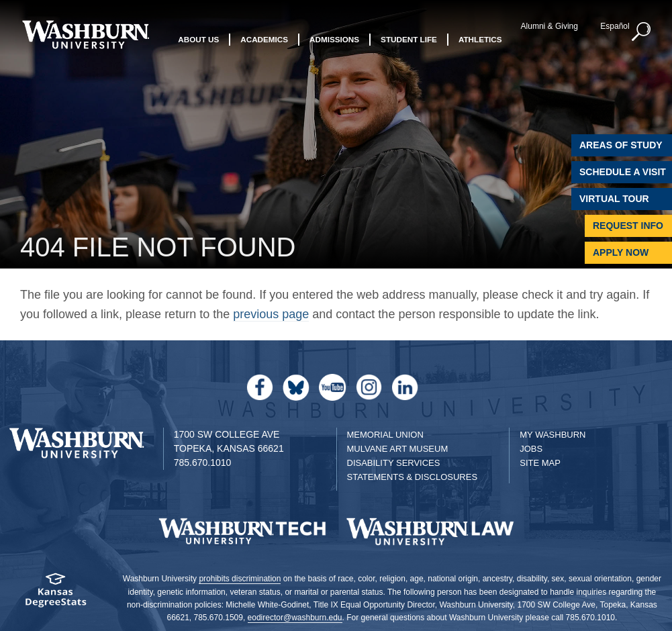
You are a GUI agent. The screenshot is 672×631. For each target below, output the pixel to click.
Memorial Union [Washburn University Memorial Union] (385, 435)
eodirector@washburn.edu (295, 618)
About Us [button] (198, 39)
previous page (271, 314)
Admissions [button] (334, 39)
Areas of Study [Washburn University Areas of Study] (621, 145)
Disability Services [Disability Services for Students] (394, 463)
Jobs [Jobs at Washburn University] (531, 449)
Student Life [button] (409, 39)
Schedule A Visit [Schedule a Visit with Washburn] (623, 172)
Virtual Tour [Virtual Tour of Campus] (614, 199)
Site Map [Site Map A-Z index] (540, 463)
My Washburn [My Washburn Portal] (553, 435)
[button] (642, 32)
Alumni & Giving (549, 26)
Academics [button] (264, 39)
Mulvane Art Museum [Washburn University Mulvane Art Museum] (398, 449)
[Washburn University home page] (86, 35)
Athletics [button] (480, 39)
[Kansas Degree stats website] (56, 594)
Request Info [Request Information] (628, 226)
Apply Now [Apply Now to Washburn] (621, 252)
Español (615, 26)
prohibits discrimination (240, 579)
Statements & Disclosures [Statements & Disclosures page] (413, 477)
